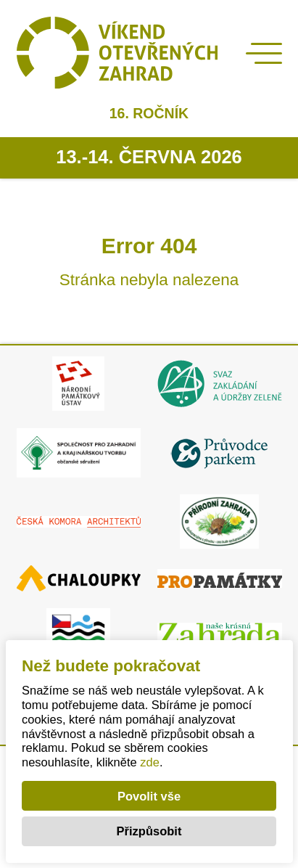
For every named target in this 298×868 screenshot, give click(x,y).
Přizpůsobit (149, 831)
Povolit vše (149, 796)
